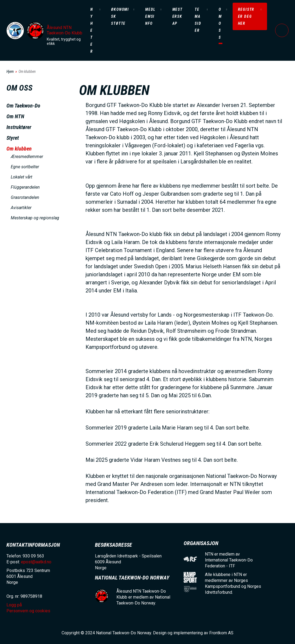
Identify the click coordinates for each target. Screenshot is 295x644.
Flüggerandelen (25, 187)
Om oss (220, 23)
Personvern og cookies (28, 611)
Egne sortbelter (25, 167)
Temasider (198, 20)
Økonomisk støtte (120, 16)
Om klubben (19, 149)
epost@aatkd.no (36, 562)
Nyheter (92, 30)
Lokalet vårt (22, 177)
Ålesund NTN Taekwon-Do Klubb (65, 30)
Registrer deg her (246, 16)
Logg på (282, 30)
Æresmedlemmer (27, 157)
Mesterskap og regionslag (35, 218)
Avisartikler (21, 208)
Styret (13, 138)
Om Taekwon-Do (23, 106)
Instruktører (19, 127)
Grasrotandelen (25, 197)
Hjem (10, 71)
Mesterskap (177, 16)
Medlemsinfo (150, 16)
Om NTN (15, 116)
